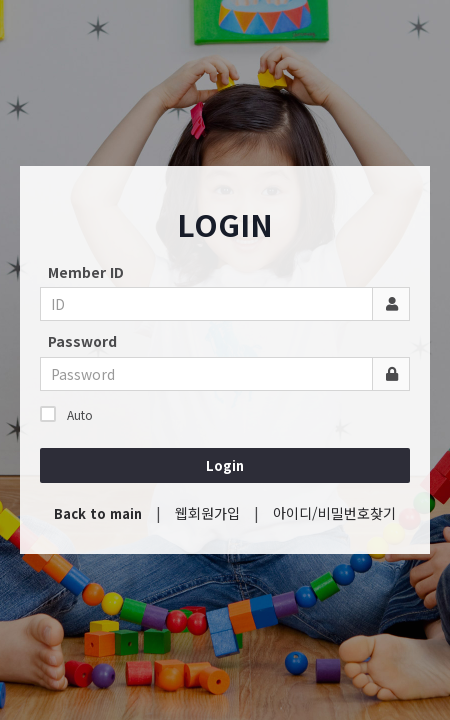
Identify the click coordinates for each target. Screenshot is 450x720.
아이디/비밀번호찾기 (334, 513)
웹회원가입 (207, 513)
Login (225, 465)
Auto (66, 414)
